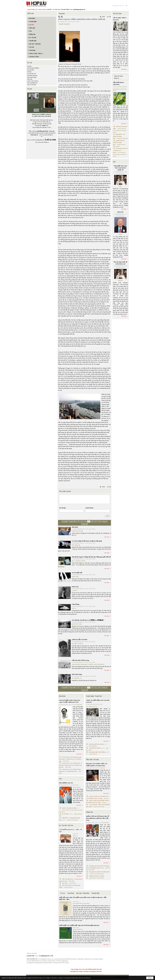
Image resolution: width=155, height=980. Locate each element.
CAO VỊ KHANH (121, 153)
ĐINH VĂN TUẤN (77, 624)
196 (92, 521)
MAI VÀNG (65, 883)
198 (99, 521)
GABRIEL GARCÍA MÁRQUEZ (96, 664)
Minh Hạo (103, 768)
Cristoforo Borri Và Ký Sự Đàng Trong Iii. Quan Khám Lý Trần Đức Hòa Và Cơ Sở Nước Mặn (70, 759)
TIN (114, 162)
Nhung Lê (104, 803)
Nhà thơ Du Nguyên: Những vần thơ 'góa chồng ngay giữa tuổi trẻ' (91, 557)
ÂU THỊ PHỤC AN (77, 678)
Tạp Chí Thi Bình (32, 85)
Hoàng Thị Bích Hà (68, 887)
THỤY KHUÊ (66, 761)
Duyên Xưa (75, 587)
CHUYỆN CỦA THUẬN (95, 748)
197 (96, 521)
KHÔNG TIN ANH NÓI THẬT (69, 808)
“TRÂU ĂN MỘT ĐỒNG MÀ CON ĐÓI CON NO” (98, 701)
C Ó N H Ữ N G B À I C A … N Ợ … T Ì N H (71, 831)
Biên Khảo (62, 696)
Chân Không (75, 604)
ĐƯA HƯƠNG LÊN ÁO (66, 783)
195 (89, 521)
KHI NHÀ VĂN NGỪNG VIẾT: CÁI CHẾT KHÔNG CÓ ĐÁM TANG (97, 765)
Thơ (60, 779)
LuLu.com (52, 131)
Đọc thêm (107, 537)
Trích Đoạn (71, 893)
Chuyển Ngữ (95, 893)
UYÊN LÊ (74, 591)
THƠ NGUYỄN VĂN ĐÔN (80, 640)
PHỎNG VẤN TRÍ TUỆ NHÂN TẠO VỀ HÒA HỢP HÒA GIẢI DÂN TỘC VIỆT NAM (97, 818)
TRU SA (74, 608)
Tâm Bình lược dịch (32, 76)
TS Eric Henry (86, 903)
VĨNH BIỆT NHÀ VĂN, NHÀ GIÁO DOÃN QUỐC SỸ (120, 168)
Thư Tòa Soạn (117, 14)
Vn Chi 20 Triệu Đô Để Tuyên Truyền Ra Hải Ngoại (87, 541)
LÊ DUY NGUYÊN (66, 810)
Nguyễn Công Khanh (64, 24)
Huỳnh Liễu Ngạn (77, 787)
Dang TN (118, 146)
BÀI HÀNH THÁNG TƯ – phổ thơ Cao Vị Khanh (120, 150)
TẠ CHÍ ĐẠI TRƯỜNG (33, 68)
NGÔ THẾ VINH (78, 705)
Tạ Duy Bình (30, 70)
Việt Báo (120, 281)
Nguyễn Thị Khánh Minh (72, 820)
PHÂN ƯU (120, 212)
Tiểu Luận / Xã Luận (92, 759)
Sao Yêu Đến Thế (77, 573)
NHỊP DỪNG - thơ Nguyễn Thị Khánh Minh (119, 136)
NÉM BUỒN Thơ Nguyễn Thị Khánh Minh (119, 143)
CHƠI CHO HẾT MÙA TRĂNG (96, 744)
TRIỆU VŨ (75, 836)
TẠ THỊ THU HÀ (32, 74)
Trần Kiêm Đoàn (105, 823)
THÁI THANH (73, 883)
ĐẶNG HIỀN (75, 577)
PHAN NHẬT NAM (99, 874)
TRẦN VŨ (92, 874)
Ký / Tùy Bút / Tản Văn (66, 825)
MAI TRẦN (92, 870)
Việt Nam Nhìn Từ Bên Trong (80, 660)
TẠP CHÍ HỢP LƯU (32, 83)
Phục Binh (75, 527)
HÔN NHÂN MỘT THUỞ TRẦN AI (98, 752)
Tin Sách (63, 893)
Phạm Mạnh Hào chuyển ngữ (79, 664)
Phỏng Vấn (89, 812)
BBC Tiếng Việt (76, 545)
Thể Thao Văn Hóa (81, 561)
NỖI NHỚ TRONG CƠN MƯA (119, 83)
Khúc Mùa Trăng (77, 674)
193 (82, 521)
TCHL (120, 186)
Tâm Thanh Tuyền (32, 77)
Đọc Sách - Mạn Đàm (83, 893)
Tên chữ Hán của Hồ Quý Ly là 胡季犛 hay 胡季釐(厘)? (88, 620)
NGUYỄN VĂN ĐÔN (77, 644)
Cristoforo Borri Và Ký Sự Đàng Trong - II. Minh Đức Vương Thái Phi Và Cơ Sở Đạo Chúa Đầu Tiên (71, 765)
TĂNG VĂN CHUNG (33, 81)
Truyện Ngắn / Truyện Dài (94, 696)
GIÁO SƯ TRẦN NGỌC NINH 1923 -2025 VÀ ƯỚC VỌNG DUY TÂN (69, 701)
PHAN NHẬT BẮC (93, 746)
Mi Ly (73, 561)
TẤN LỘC (30, 79)
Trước (103, 17)
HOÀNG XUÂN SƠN (77, 531)
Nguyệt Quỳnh (93, 878)
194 (85, 521)
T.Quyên (29, 66)
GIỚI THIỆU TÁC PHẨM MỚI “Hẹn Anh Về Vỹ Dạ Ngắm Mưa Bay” (79, 925)
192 (78, 521)
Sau (108, 17)
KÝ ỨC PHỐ (65, 814)
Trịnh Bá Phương (100, 878)
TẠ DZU (29, 72)
